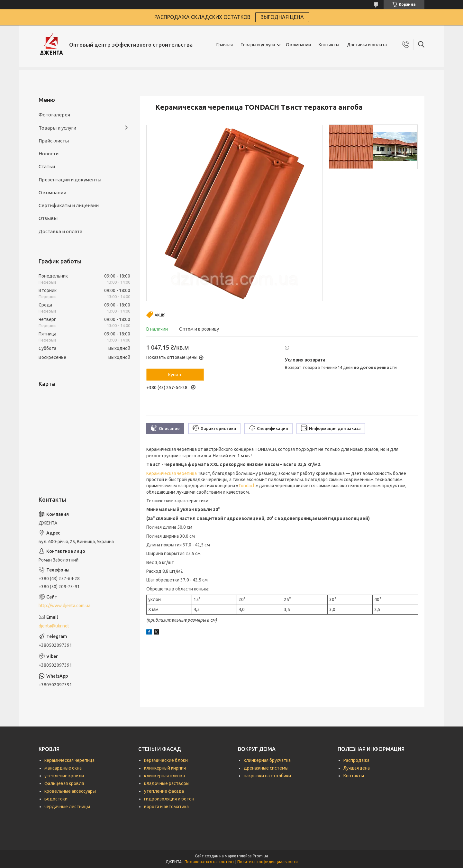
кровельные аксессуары (70, 791)
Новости (49, 154)
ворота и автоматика (166, 807)
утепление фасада (164, 791)
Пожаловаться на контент (209, 862)
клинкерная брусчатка (267, 760)
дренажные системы (266, 768)
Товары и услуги (258, 45)
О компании (298, 45)
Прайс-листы (54, 141)
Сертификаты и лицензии (69, 205)
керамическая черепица (69, 760)
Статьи (47, 166)
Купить (175, 375)
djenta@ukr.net (54, 626)
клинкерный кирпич (165, 768)
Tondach (247, 486)
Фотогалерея (54, 115)
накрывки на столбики (267, 776)
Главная (225, 45)
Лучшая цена (357, 768)
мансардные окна (63, 768)
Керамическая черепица (172, 473)
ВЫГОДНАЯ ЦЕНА (282, 17)
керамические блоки (166, 760)
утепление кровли (64, 776)
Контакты (329, 45)
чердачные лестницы (67, 807)
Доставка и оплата (367, 45)
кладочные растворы (167, 783)
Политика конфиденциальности (268, 862)
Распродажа (356, 760)
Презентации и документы (70, 180)
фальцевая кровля (64, 783)
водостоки (56, 799)
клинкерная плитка (164, 776)
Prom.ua (260, 856)
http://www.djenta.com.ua (64, 606)
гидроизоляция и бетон (169, 799)
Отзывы (48, 218)
